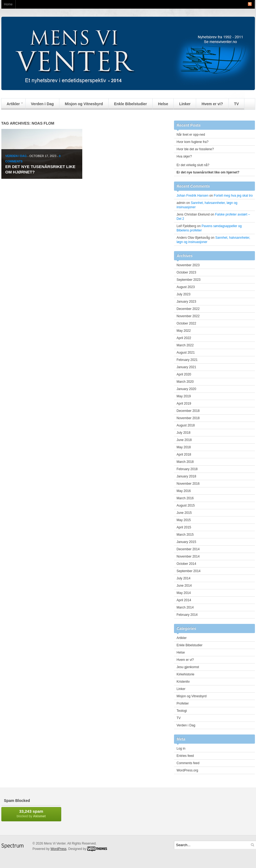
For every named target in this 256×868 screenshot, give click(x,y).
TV (237, 104)
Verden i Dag (42, 104)
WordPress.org (187, 770)
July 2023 (184, 294)
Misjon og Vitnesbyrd (84, 104)
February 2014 (187, 615)
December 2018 (188, 411)
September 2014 (189, 571)
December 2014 (188, 549)
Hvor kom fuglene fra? (193, 142)
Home (8, 4)
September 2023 (189, 280)
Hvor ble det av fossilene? (195, 149)
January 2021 (187, 367)
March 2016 (185, 498)
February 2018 (187, 469)
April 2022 (184, 338)
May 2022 (184, 331)
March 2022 (185, 345)
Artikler (13, 105)
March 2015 (185, 535)
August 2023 (186, 287)
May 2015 (184, 520)
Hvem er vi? (212, 104)
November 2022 (188, 316)
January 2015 (187, 542)
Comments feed (188, 763)
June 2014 (184, 586)
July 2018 (184, 433)
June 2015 (184, 513)
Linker (185, 104)
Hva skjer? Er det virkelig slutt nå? (214, 161)
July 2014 (184, 578)
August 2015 (186, 505)
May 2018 (184, 447)
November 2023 (188, 265)
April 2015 (184, 527)
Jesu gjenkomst (188, 667)
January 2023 (187, 302)
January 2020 (187, 389)
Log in (181, 749)
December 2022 (188, 309)
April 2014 (184, 600)
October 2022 (187, 323)
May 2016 (184, 491)
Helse (163, 104)
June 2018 (184, 440)
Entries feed (185, 756)
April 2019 (184, 404)
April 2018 (184, 454)
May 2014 (184, 593)
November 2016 (188, 484)
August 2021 (186, 353)
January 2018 (187, 476)
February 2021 (187, 360)
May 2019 (184, 396)
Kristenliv (183, 682)
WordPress (58, 849)
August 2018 (186, 425)
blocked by (31, 814)
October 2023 (187, 272)
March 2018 (185, 462)
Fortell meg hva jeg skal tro (233, 196)
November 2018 (188, 418)
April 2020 (184, 374)
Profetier (183, 703)
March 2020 (185, 382)
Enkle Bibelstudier (131, 104)
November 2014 (188, 556)
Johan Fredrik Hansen (193, 196)
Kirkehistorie (186, 674)
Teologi (182, 711)
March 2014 (185, 607)
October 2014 (187, 564)
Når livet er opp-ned (191, 135)
